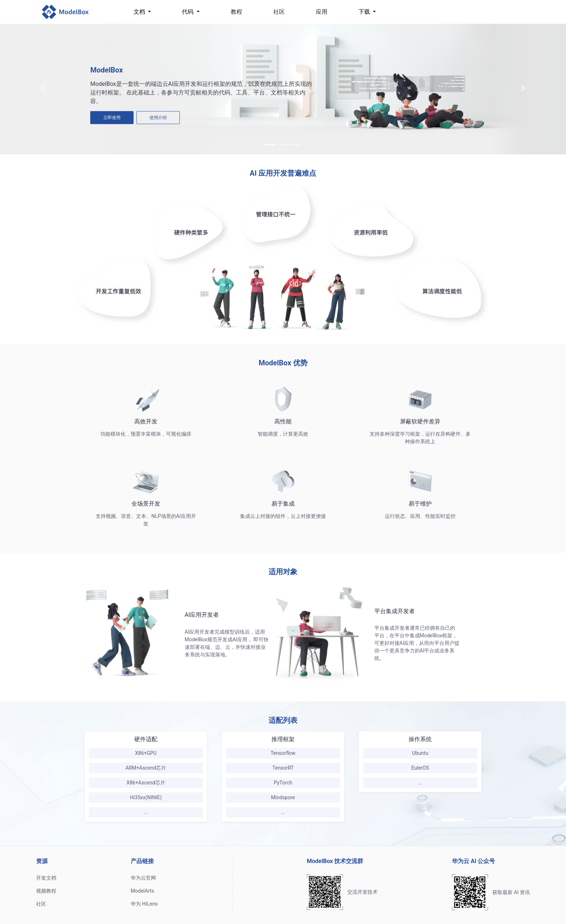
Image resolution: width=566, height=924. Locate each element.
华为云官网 (143, 878)
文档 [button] (140, 12)
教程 (236, 12)
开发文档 (46, 878)
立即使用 (112, 118)
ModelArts (142, 891)
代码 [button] (188, 12)
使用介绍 (158, 118)
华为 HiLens (144, 904)
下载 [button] (365, 12)
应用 (322, 12)
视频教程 (46, 891)
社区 (279, 12)
